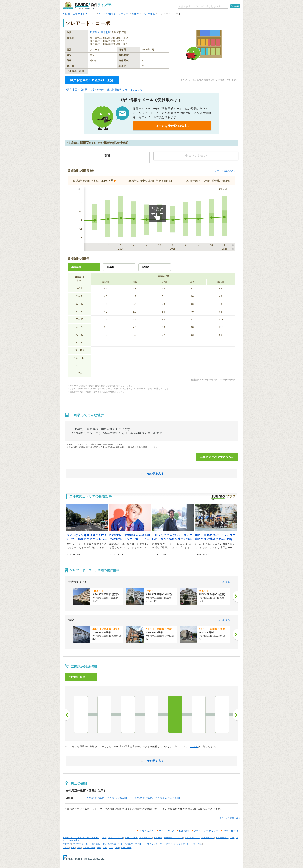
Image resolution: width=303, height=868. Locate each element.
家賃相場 (158, 838)
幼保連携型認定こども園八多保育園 (107, 798)
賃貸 (104, 838)
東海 (99, 848)
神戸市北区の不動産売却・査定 (92, 80)
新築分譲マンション (173, 838)
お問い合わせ (231, 831)
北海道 (66, 848)
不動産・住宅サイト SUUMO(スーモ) (81, 838)
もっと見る (224, 582)
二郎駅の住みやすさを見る (217, 457)
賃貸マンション (116, 838)
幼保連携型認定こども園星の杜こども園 (157, 798)
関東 (79, 848)
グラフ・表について (225, 171)
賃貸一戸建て (146, 838)
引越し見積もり (126, 844)
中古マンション (192, 838)
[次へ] (236, 596)
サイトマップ (167, 831)
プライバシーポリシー (206, 831)
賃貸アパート (131, 838)
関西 (105, 848)
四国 (111, 848)
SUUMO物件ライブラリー (114, 14)
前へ (67, 715)
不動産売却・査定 (98, 844)
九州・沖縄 (126, 848)
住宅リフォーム (80, 844)
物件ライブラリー (156, 844)
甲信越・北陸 (89, 848)
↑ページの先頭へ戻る (230, 818)
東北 (73, 848)
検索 (237, 6)
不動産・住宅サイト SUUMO (79, 14)
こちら (194, 746)
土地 (232, 838)
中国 (117, 848)
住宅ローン (140, 844)
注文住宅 (67, 844)
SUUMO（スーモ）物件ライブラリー (89, 6)
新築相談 (112, 844)
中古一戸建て (222, 838)
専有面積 (76, 267)
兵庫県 (136, 14)
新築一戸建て (208, 838)
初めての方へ (147, 831)
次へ (236, 715)
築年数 (111, 267)
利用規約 (184, 831)
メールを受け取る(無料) (172, 126)
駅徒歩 (146, 267)
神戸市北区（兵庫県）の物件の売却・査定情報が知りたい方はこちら (103, 90)
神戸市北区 (149, 14)
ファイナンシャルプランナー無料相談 (184, 844)
